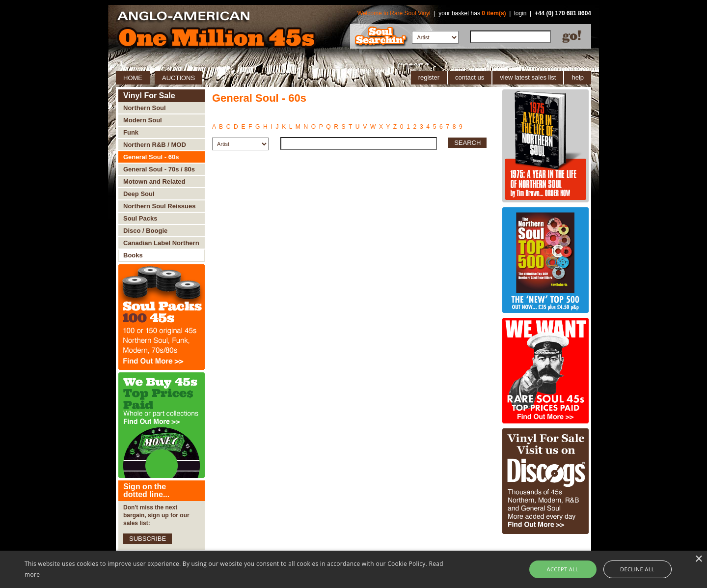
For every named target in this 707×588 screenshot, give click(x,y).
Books (133, 255)
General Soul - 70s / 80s (159, 169)
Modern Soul (143, 120)
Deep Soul (139, 194)
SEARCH (467, 143)
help (578, 77)
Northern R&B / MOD (155, 145)
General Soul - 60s (151, 157)
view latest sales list (528, 77)
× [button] (698, 559)
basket (460, 13)
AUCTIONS (178, 78)
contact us (470, 77)
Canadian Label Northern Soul (161, 244)
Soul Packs (140, 218)
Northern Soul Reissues (159, 206)
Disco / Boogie (145, 231)
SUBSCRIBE (148, 539)
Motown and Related (154, 182)
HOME (133, 78)
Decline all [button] (637, 569)
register (429, 77)
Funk (131, 132)
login (520, 13)
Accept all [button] (563, 569)
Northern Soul (145, 108)
